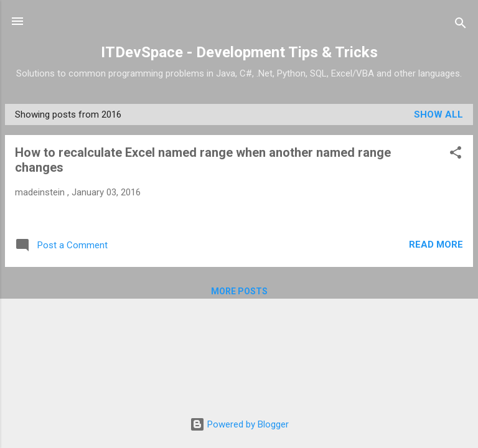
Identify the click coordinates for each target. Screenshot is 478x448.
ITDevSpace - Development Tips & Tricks (239, 52)
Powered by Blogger (239, 424)
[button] (456, 155)
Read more (436, 245)
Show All (438, 114)
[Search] (461, 25)
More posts (239, 291)
